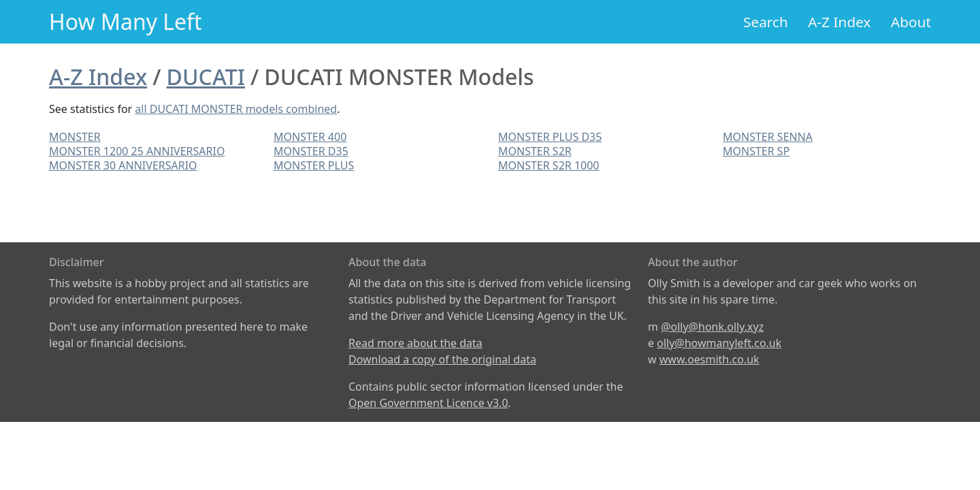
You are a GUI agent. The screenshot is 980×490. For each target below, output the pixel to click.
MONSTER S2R (535, 151)
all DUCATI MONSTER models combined (236, 109)
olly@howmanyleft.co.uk (719, 343)
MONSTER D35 (311, 151)
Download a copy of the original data (442, 359)
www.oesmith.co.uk (709, 359)
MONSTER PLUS (314, 165)
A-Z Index (839, 22)
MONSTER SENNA (768, 137)
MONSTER (75, 137)
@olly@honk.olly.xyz (712, 327)
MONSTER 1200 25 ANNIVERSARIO (137, 151)
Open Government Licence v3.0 (428, 403)
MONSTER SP (756, 151)
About (911, 22)
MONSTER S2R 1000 (549, 165)
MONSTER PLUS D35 (550, 137)
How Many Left (126, 21)
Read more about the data (415, 343)
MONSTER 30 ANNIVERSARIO (123, 165)
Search (766, 22)
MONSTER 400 (310, 137)
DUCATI (206, 77)
